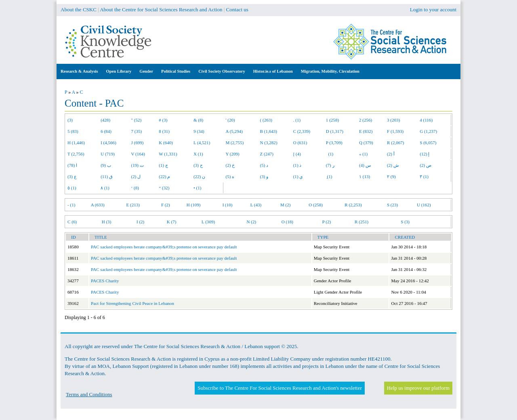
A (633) (98, 205)
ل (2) (136, 176)
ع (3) (72, 176)
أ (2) (391, 154)
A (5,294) (234, 131)
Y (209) (233, 154)
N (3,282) (269, 143)
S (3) (405, 222)
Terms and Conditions (89, 394)
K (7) (172, 222)
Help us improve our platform (418, 388)
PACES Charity (105, 281)
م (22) (164, 176)
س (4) (365, 165)
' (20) (230, 120)
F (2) (166, 205)
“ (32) (164, 188)
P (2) (327, 222)
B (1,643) (269, 131)
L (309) (208, 222)
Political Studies (176, 71)
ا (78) (72, 165)
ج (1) (163, 165)
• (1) (198, 188)
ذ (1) (297, 165)
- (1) (71, 205)
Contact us (237, 9)
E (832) (366, 131)
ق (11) (107, 176)
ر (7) (330, 165)
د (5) (264, 165)
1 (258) (332, 120)
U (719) (108, 154)
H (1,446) (76, 143)
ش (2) (393, 165)
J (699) (138, 143)
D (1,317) (335, 131)
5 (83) (73, 131)
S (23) (392, 205)
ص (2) (426, 165)
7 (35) (137, 131)
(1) (330, 154)
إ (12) (425, 154)
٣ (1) (424, 176)
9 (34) (199, 131)
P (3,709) (334, 143)
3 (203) (393, 120)
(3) (70, 120)
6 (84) (106, 131)
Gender (146, 71)
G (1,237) (428, 131)
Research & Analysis (79, 71)
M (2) (286, 205)
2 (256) (366, 120)
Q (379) (366, 143)
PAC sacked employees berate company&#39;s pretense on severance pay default (164, 247)
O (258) (316, 205)
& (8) (198, 120)
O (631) (300, 143)
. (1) (297, 120)
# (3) (163, 120)
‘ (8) (135, 188)
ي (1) (298, 176)
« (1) (363, 154)
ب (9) (106, 165)
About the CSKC (79, 9)
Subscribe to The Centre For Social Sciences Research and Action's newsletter (280, 388)
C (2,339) (302, 131)
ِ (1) (329, 176)
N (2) (251, 222)
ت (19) (138, 165)
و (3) (264, 176)
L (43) (256, 205)
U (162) (424, 205)
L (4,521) (202, 143)
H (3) (107, 222)
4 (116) (426, 120)
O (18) (287, 222)
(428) (105, 120)
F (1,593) (395, 131)
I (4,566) (108, 143)
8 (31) (164, 131)
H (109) (194, 205)
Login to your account (433, 9)
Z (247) (267, 154)
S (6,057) (428, 143)
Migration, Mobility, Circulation (330, 71)
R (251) (361, 222)
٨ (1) (105, 188)
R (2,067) (395, 143)
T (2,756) (76, 154)
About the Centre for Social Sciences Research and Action (161, 9)
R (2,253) (353, 205)
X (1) (198, 154)
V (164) (138, 154)
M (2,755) (235, 143)
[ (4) (297, 154)
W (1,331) (168, 154)
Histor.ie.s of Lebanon (273, 71)
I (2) (140, 222)
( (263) (266, 120)
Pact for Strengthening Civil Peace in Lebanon (132, 303)
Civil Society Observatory (222, 71)
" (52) (137, 120)
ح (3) (198, 165)
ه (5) (230, 176)
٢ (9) (391, 176)
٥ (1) (72, 188)
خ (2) (230, 165)
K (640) (166, 143)
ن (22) (199, 176)
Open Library (119, 71)
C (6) (72, 222)
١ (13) (365, 176)
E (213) (133, 205)
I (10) (228, 205)
